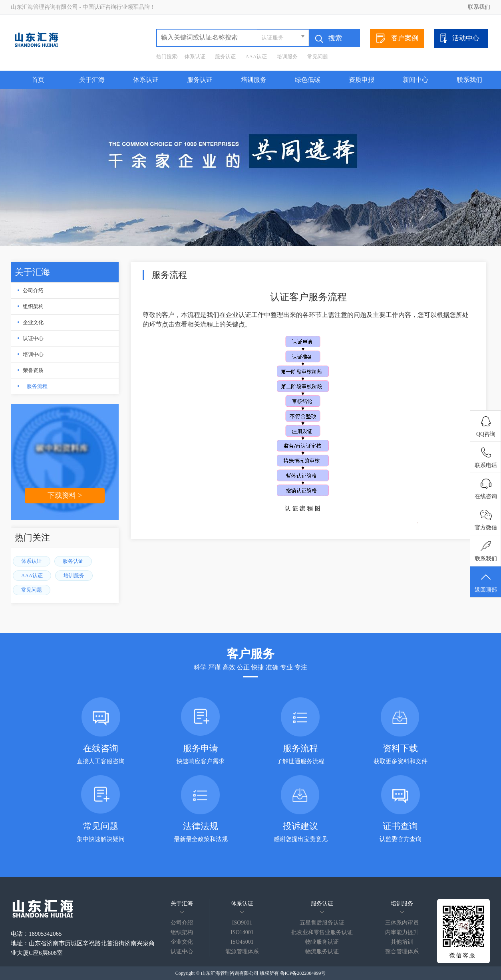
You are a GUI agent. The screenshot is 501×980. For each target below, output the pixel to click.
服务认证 (225, 56)
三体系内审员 (402, 923)
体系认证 (195, 56)
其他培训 (402, 942)
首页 (38, 80)
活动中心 (459, 38)
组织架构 (33, 306)
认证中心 (33, 338)
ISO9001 (242, 923)
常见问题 (318, 56)
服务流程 (37, 386)
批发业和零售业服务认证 (322, 932)
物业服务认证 (322, 942)
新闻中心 (416, 80)
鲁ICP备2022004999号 (303, 973)
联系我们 (479, 7)
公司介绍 (33, 290)
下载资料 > (65, 495)
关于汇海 (92, 80)
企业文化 (33, 322)
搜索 (329, 39)
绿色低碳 (308, 80)
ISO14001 (242, 932)
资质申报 (362, 80)
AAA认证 (256, 56)
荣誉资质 (33, 370)
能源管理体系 (242, 951)
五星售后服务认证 (322, 923)
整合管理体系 (402, 951)
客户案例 (397, 38)
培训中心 (33, 354)
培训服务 (287, 56)
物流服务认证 (322, 951)
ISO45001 (242, 942)
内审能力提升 (402, 932)
